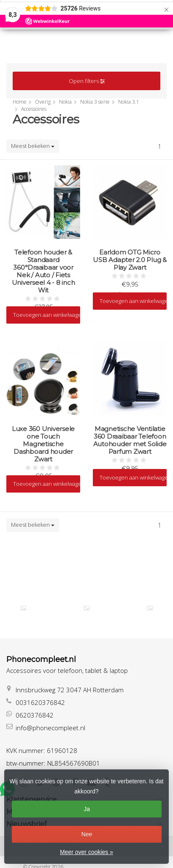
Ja (87, 809)
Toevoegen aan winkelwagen (47, 315)
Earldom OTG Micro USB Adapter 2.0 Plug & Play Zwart (130, 260)
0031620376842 (40, 702)
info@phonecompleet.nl (50, 728)
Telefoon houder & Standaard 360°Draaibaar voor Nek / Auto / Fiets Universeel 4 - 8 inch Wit (43, 271)
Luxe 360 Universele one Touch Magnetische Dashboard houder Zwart (43, 444)
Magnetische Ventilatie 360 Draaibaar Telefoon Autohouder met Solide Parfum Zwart (130, 440)
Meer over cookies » (86, 852)
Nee (87, 834)
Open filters (87, 81)
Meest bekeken (33, 146)
